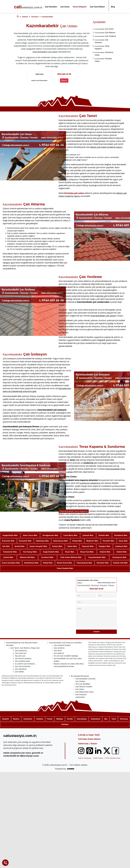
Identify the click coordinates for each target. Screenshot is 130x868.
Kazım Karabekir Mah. (11, 563)
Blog (113, 7)
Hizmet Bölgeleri (80, 7)
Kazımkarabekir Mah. (97, 557)
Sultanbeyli (95, 719)
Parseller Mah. (109, 541)
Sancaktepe (82, 719)
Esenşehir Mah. (25, 541)
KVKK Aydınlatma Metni (113, 758)
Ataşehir (6, 719)
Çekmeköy (28, 719)
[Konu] (96, 602)
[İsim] (86, 596)
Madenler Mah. (92, 541)
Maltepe (60, 719)
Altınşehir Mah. (103, 563)
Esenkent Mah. (48, 557)
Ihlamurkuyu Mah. (61, 541)
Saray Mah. (123, 541)
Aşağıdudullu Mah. (10, 535)
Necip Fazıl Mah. (87, 552)
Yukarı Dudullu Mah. (65, 568)
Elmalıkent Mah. (121, 535)
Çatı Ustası (65, 7)
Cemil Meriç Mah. (71, 535)
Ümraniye (124, 719)
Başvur (64, 80)
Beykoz (16, 719)
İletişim (94, 744)
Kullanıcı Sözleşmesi (85, 758)
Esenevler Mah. (9, 541)
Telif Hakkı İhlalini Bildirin (89, 739)
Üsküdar (65, 724)
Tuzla (114, 719)
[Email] (107, 596)
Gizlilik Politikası (98, 758)
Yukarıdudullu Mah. (84, 563)
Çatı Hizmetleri (51, 7)
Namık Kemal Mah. (65, 563)
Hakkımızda (83, 744)
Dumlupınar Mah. (120, 557)
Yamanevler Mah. (10, 552)
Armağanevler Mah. (51, 535)
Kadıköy (40, 719)
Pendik (70, 719)
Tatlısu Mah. (72, 546)
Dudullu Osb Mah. (121, 563)
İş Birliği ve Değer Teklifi (89, 735)
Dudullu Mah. (104, 535)
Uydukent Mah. (121, 546)
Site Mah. (6, 546)
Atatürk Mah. (122, 552)
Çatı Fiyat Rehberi (97, 7)
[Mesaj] (96, 617)
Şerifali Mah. (20, 546)
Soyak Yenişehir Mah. (39, 546)
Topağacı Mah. (105, 546)
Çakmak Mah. (88, 535)
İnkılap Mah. (77, 541)
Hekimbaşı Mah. (43, 541)
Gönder (96, 632)
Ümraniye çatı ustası (74, 193)
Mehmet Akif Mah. (27, 557)
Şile (106, 719)
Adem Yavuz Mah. (30, 535)
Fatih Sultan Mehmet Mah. (71, 557)
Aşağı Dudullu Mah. (51, 552)
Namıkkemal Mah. (32, 563)
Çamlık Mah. (8, 557)
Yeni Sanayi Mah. (30, 552)
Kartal (50, 719)
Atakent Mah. (105, 552)
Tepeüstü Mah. (88, 546)
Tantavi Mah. (57, 546)
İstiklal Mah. (48, 563)
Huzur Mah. (70, 552)
